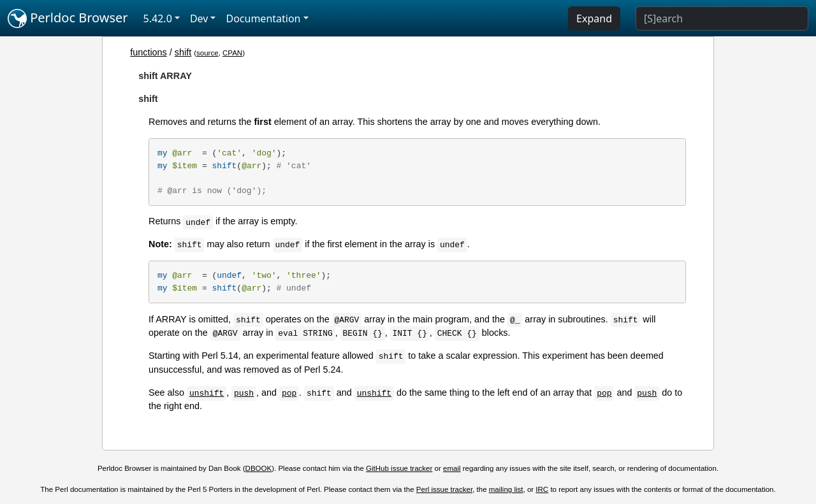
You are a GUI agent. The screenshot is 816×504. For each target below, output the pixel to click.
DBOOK (259, 468)
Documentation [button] (263, 18)
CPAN (232, 53)
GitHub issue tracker (399, 468)
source (208, 53)
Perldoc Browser (68, 18)
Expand (594, 18)
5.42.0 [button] (158, 18)
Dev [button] (199, 18)
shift (183, 52)
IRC (542, 489)
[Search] (722, 18)
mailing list (506, 489)
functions (149, 52)
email (452, 468)
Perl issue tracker (444, 489)
